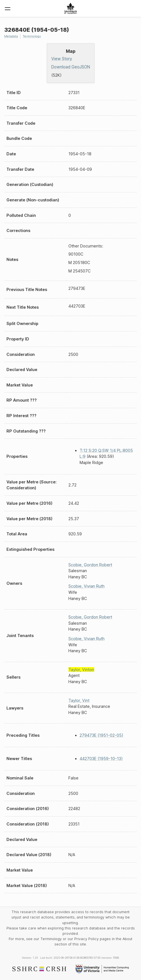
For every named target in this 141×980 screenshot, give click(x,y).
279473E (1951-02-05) (101, 735)
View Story (62, 59)
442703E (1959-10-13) (101, 759)
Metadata (11, 36)
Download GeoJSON (71, 67)
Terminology (32, 36)
